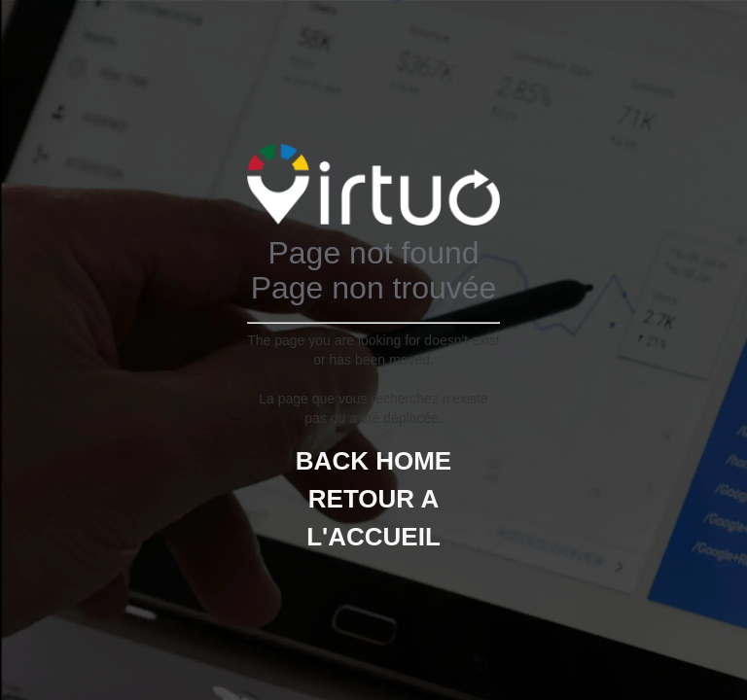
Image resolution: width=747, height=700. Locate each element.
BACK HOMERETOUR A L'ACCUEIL (373, 499)
